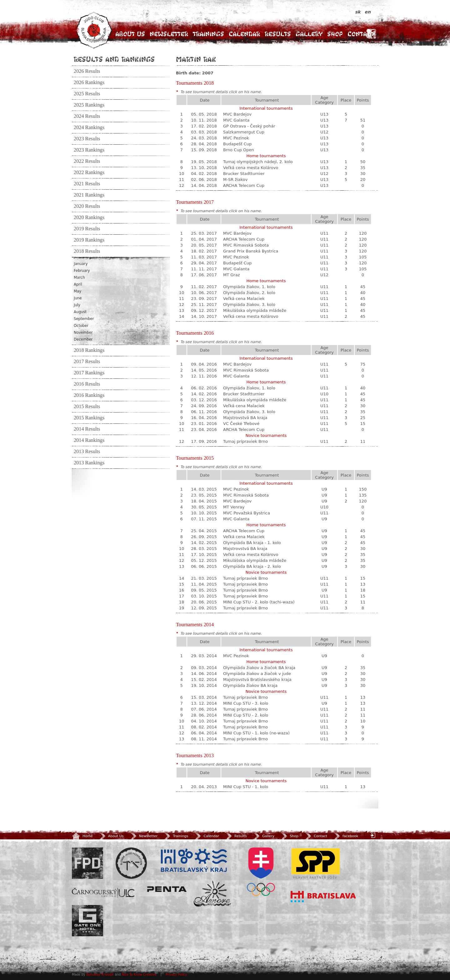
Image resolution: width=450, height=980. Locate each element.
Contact (361, 34)
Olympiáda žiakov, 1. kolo (249, 287)
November (83, 332)
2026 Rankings (89, 82)
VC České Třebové (241, 424)
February (82, 271)
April (78, 284)
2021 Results (87, 184)
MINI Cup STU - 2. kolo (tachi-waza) (259, 602)
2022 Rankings (89, 172)
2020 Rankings (89, 217)
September (84, 319)
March (79, 277)
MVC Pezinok (236, 138)
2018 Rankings (89, 350)
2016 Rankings (89, 395)
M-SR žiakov (235, 180)
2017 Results (87, 362)
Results (278, 34)
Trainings (208, 34)
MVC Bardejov (237, 114)
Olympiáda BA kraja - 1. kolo (252, 543)
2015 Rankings (89, 418)
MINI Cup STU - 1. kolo (246, 787)
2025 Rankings (89, 105)
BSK (194, 861)
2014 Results (87, 429)
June (78, 298)
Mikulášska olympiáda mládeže (255, 310)
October (81, 326)
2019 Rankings (89, 240)
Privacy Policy (176, 975)
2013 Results (87, 452)
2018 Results (87, 251)
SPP (316, 863)
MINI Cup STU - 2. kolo (246, 715)
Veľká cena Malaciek (244, 299)
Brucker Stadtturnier (244, 174)
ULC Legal (103, 893)
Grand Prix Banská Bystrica (251, 251)
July (77, 305)
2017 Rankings (89, 373)
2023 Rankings (89, 150)
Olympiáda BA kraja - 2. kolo (252, 566)
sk (359, 12)
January (81, 264)
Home (82, 836)
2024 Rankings (89, 127)
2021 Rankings (89, 195)
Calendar (244, 34)
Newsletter (169, 34)
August (80, 312)
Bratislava (323, 897)
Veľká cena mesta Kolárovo (251, 168)
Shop (335, 34)
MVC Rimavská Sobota (246, 245)
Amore (212, 894)
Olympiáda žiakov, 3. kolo (249, 305)
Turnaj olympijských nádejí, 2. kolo (258, 162)
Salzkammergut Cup (244, 132)
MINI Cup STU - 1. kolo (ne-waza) (256, 733)
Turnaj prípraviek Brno (245, 441)
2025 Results (87, 94)
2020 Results (87, 206)
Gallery (309, 34)
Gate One (87, 921)
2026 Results (87, 71)
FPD (87, 863)
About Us (130, 34)
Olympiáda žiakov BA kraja (250, 685)
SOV (261, 872)
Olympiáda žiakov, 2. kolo (249, 293)
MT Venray (234, 507)
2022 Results (87, 161)
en (368, 12)
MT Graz (232, 275)
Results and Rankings (114, 59)
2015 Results (87, 407)
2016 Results (87, 384)
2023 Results (87, 139)
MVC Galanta (236, 120)
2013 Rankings (89, 463)
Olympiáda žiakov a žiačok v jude (257, 674)
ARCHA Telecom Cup (244, 185)
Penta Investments (167, 889)
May (77, 291)
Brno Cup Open (239, 150)
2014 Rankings (89, 440)
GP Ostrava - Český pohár (249, 126)
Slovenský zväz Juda (131, 863)
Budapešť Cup (237, 144)
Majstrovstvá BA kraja (245, 418)
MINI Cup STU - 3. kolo (246, 703)
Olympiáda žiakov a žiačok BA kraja (259, 668)
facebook (345, 836)
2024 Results (87, 116)
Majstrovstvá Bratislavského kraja (257, 680)
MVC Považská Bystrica (247, 513)
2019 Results (87, 229)
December (83, 339)
